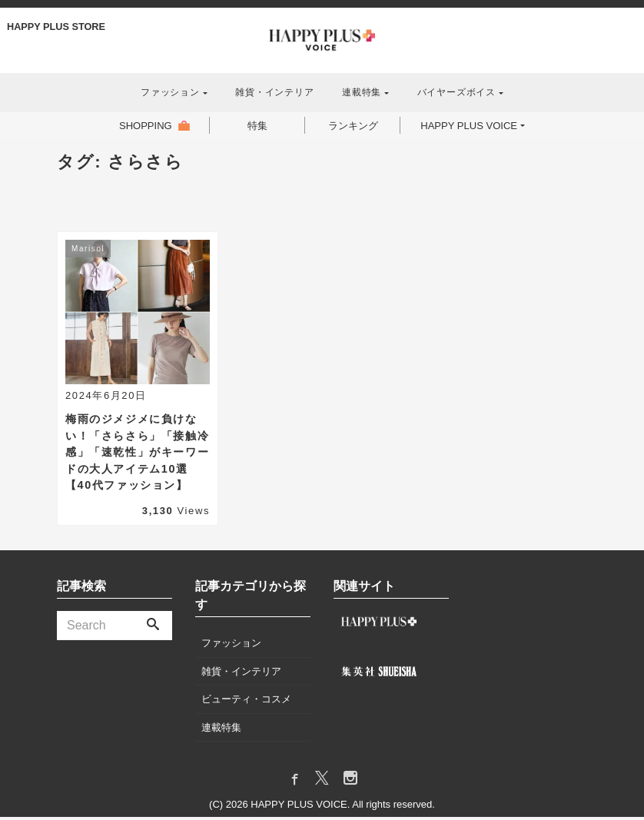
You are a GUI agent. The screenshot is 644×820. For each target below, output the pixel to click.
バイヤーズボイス (456, 92)
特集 (253, 126)
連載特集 (362, 92)
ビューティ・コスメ (246, 702)
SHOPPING (136, 126)
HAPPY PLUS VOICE (475, 126)
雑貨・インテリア (274, 92)
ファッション (170, 92)
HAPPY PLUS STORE (57, 27)
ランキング (350, 126)
